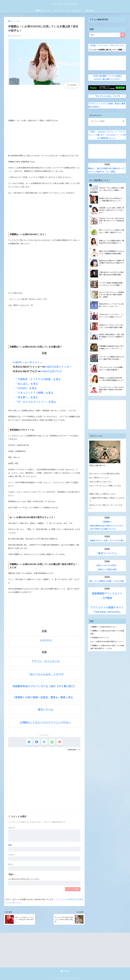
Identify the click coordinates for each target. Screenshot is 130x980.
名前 (10, 845)
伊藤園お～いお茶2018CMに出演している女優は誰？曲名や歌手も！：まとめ (107, 647)
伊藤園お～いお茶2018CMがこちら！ (104, 627)
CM (79, 750)
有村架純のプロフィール (99, 637)
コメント (12, 828)
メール (11, 855)
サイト (11, 864)
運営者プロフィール (43, 11)
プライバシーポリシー (74, 11)
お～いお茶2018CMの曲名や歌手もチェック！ (107, 641)
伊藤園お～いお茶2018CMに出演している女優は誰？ (107, 632)
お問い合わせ (90, 11)
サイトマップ (58, 11)
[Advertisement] (44, 104)
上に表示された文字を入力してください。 (25, 879)
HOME (65, 971)
